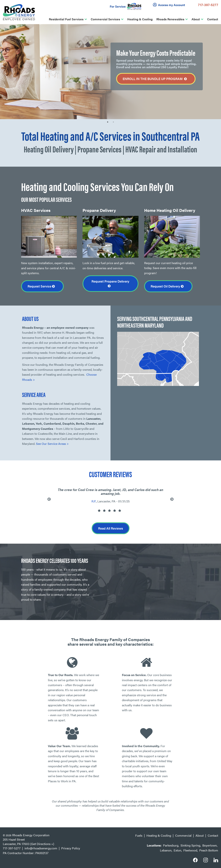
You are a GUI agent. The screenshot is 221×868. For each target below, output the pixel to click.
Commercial (183, 835)
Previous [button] (49, 499)
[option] (110, 72)
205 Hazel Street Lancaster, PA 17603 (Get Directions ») (28, 842)
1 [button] (108, 122)
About (196, 19)
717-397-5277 (208, 5)
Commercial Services (105, 19)
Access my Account (170, 5)
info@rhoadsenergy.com (41, 848)
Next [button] (172, 499)
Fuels (139, 835)
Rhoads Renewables (170, 19)
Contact (213, 19)
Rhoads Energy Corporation (31, 835)
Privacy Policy (71, 848)
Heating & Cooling (140, 19)
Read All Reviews (111, 528)
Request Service (42, 286)
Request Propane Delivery (110, 283)
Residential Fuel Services (66, 19)
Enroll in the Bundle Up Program (156, 79)
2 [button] (113, 122)
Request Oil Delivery (168, 286)
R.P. (94, 501)
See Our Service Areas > (52, 444)
